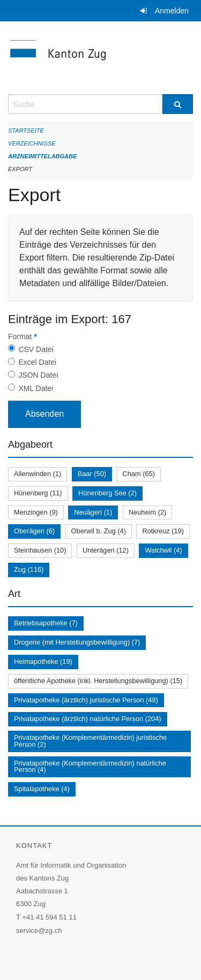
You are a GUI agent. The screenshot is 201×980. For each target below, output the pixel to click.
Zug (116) (29, 569)
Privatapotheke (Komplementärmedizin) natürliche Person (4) (90, 767)
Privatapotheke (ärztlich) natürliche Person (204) (88, 719)
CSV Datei (36, 349)
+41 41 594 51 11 (49, 917)
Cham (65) (138, 474)
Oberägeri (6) (34, 531)
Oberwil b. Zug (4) (99, 531)
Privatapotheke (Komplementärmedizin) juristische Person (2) (90, 741)
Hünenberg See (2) (107, 493)
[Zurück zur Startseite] (100, 58)
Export (20, 169)
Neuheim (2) (147, 512)
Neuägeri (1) (93, 512)
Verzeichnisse (32, 143)
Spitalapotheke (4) (42, 789)
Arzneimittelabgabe (42, 156)
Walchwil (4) (163, 550)
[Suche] (178, 104)
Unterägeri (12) (106, 550)
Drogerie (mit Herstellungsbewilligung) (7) (77, 642)
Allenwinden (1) (38, 474)
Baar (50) (92, 474)
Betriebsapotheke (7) (46, 623)
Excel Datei (37, 362)
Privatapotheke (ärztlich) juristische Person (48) (86, 700)
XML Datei (36, 388)
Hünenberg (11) (38, 493)
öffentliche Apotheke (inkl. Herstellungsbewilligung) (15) (98, 681)
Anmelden (172, 11)
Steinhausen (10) (40, 550)
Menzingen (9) (36, 512)
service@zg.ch (39, 931)
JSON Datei (38, 375)
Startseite (26, 131)
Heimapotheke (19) (43, 661)
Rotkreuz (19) (163, 531)
